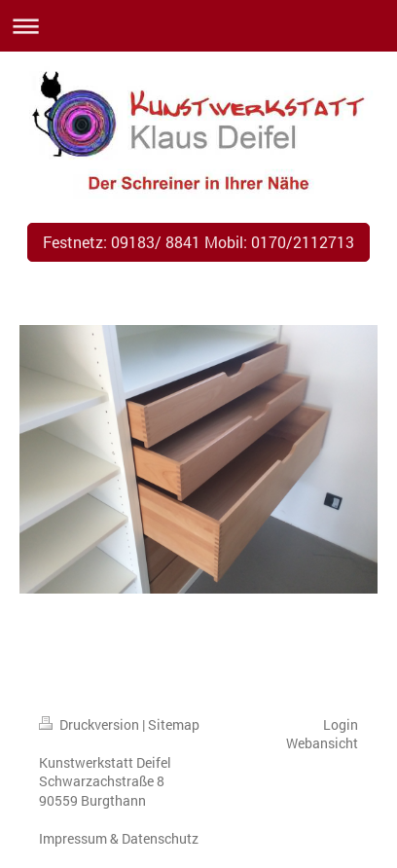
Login (341, 724)
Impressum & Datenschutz (119, 838)
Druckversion (90, 724)
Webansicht (322, 743)
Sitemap (174, 724)
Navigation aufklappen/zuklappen (198, 26)
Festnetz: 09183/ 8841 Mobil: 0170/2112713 (198, 242)
